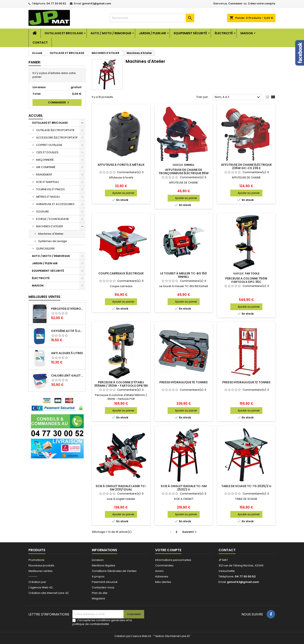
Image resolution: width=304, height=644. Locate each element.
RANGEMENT (44, 175)
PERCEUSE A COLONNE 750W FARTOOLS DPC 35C (246, 280)
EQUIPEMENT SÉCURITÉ (190, 33)
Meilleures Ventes (44, 297)
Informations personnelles (173, 560)
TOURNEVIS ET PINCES (50, 189)
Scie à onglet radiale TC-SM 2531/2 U (184, 488)
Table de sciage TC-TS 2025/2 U (246, 486)
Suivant (190, 532)
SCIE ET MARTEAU (47, 182)
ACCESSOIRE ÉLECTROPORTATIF (57, 138)
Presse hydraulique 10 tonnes (184, 382)
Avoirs (159, 571)
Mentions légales (104, 565)
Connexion (235, 3)
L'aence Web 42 (141, 636)
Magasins (98, 598)
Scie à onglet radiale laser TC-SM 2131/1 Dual (121, 488)
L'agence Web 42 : (41, 587)
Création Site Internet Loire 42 (171, 636)
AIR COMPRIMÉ (46, 167)
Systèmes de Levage (53, 241)
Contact (40, 42)
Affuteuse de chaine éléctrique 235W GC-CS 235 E (246, 166)
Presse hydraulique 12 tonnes (246, 382)
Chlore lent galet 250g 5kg (67, 375)
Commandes (164, 565)
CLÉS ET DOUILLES (47, 152)
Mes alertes (163, 582)
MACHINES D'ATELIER (50, 226)
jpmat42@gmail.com (97, 3)
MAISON (247, 33)
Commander (59, 103)
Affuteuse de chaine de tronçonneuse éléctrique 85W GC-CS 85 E (184, 173)
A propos (98, 576)
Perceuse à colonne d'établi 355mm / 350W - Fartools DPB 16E (121, 384)
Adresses (162, 576)
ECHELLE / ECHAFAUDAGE (53, 219)
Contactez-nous (103, 587)
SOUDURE (43, 212)
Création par (37, 582)
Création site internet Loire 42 (49, 593)
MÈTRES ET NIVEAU (48, 197)
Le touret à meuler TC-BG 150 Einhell (184, 275)
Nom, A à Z (238, 97)
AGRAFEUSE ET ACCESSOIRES (55, 204)
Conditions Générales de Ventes (114, 571)
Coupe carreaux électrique (121, 273)
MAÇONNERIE (45, 160)
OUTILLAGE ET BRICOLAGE (64, 33)
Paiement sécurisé (105, 582)
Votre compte (168, 550)
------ (33, 576)
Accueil (36, 116)
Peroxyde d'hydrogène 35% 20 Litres (67, 309)
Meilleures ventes (41, 571)
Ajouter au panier (123, 193)
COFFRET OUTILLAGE (49, 145)
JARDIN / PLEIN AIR (152, 33)
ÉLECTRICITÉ (224, 33)
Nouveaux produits (41, 565)
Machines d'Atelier (51, 234)
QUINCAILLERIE (45, 249)
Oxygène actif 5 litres (67, 331)
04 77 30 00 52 (56, 3)
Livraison (98, 560)
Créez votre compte (261, 3)
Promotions (36, 560)
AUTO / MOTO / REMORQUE (111, 33)
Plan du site (100, 593)
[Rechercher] (152, 18)
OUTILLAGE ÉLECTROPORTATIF (55, 130)
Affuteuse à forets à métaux (121, 165)
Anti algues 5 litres (67, 353)
